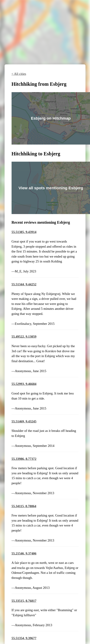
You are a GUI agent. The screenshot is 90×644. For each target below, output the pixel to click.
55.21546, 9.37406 (24, 553)
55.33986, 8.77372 (24, 459)
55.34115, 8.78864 (24, 506)
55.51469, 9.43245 (24, 421)
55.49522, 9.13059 (24, 337)
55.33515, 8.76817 (24, 601)
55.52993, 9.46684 (24, 384)
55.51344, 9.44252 (24, 284)
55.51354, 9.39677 (24, 638)
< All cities (19, 74)
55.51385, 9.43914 (24, 232)
